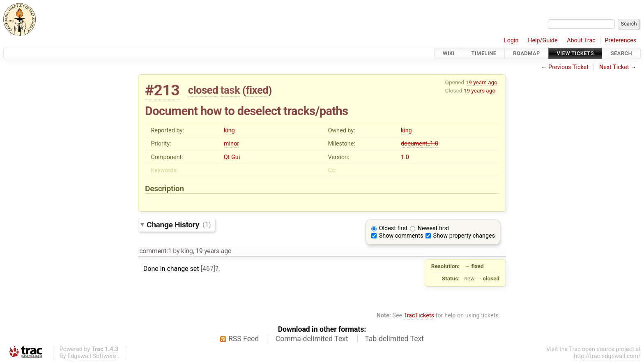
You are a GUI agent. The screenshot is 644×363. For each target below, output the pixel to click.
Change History (179, 224)
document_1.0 (420, 144)
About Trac (581, 40)
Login (511, 40)
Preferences (620, 40)
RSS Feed (244, 339)
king (229, 131)
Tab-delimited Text (394, 339)
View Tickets (575, 53)
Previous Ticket (568, 67)
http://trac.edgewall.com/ (607, 356)
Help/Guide (543, 40)
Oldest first (393, 228)
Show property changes (464, 236)
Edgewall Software (92, 356)
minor (231, 144)
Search (621, 53)
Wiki (449, 53)
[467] (208, 269)
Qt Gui (232, 157)
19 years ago (482, 82)
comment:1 (155, 251)
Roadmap (527, 53)
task (230, 90)
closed (203, 90)
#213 (162, 90)
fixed (257, 90)
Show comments (401, 236)
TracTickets (419, 316)
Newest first (434, 228)
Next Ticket (614, 67)
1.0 (405, 157)
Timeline (484, 53)
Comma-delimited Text (312, 339)
